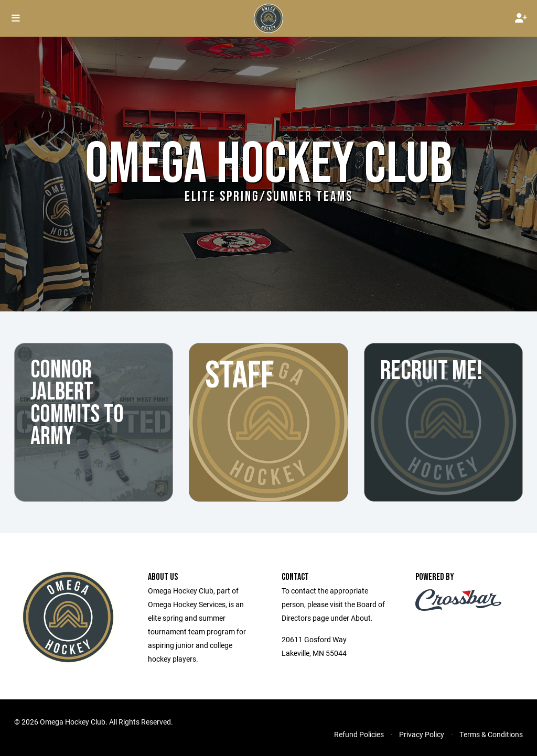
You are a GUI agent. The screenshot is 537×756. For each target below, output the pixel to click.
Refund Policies (359, 734)
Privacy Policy (422, 734)
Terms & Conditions (491, 734)
